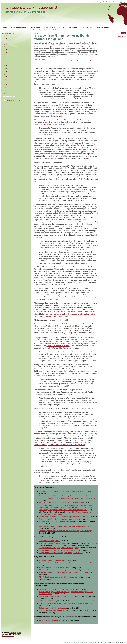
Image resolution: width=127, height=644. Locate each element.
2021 (5, 36)
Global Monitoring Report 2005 (58, 346)
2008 (5, 71)
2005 (54, 30)
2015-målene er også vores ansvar (52, 543)
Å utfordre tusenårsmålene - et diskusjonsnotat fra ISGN (60, 519)
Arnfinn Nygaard (15, 633)
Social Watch (46, 124)
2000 (5, 93)
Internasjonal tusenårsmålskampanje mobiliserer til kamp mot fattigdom (66, 603)
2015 (5, 52)
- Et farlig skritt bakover (48, 601)
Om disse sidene (8, 636)
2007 (5, 74)
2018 (5, 44)
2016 (5, 49)
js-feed (16, 100)
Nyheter (10, 100)
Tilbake (73, 61)
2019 (5, 41)
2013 (5, 58)
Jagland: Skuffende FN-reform (50, 610)
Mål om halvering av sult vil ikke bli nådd (54, 521)
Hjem (5, 27)
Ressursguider (87, 27)
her (93, 75)
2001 (5, 90)
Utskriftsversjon (92, 61)
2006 (5, 77)
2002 (5, 88)
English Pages (103, 27)
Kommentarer (50, 27)
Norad (97, 642)
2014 (5, 55)
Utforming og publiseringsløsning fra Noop (113, 642)
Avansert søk (122, 36)
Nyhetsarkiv (36, 27)
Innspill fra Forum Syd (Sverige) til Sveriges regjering (59, 548)
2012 (5, 60)
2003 (5, 85)
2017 (5, 47)
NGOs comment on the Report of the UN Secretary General (62, 503)
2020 (5, 39)
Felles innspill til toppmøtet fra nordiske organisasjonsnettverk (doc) (64, 517)
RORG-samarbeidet (19, 27)
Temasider (73, 27)
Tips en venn (81, 61)
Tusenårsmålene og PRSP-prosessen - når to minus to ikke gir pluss (59, 445)
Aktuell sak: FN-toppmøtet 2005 (51, 620)
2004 (5, 82)
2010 (5, 66)
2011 (5, 63)
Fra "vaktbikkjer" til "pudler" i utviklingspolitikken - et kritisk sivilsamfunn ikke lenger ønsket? (63, 307)
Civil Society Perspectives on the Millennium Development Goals (63, 510)
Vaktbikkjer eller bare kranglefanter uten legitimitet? (76, 312)
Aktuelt (62, 27)
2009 (5, 69)
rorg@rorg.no (123, 2)
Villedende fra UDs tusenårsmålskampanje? (73, 330)
